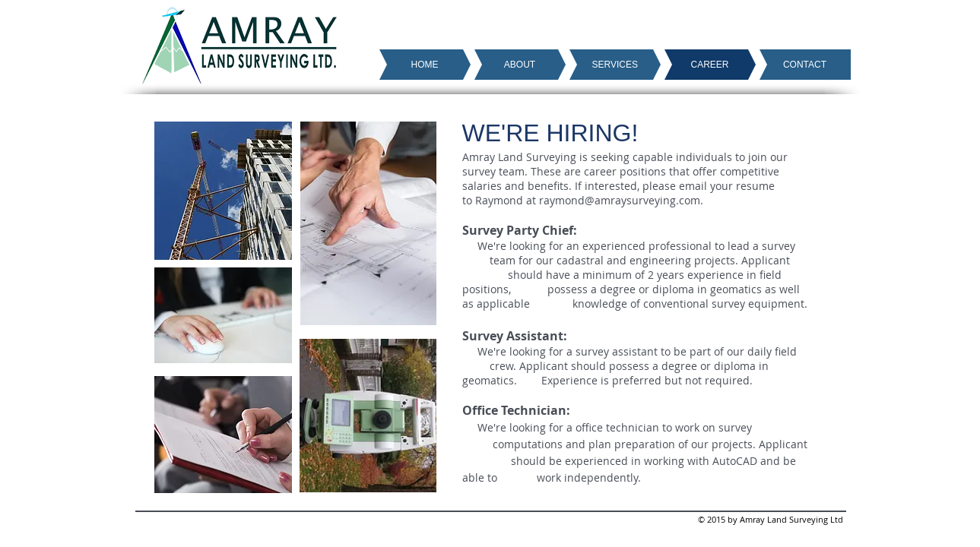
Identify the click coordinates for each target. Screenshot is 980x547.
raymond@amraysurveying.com (620, 200)
